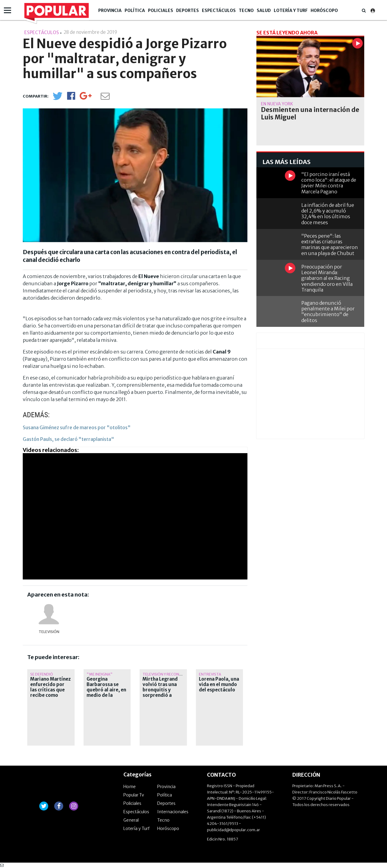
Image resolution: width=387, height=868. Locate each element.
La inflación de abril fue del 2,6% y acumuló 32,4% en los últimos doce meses (328, 214)
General (131, 820)
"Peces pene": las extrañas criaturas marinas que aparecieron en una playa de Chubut (330, 245)
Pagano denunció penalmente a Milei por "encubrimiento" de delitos (328, 312)
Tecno (246, 10)
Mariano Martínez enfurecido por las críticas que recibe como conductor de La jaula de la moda (50, 693)
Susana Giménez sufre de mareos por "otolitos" (77, 427)
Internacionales (173, 812)
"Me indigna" (100, 674)
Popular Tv (134, 795)
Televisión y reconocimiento (171, 674)
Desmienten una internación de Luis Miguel (310, 113)
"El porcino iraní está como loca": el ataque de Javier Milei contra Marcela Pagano (329, 183)
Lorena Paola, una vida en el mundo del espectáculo (219, 685)
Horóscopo (324, 10)
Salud (264, 10)
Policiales (161, 10)
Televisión (49, 632)
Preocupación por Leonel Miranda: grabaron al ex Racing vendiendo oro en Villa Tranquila (327, 278)
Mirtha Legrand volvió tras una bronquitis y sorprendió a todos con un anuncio (160, 693)
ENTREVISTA (210, 674)
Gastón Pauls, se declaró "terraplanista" (68, 439)
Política (135, 10)
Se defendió (42, 674)
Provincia (110, 10)
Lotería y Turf (291, 10)
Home (130, 787)
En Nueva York (277, 104)
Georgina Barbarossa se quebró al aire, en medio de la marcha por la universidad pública (106, 695)
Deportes (188, 10)
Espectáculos (219, 10)
